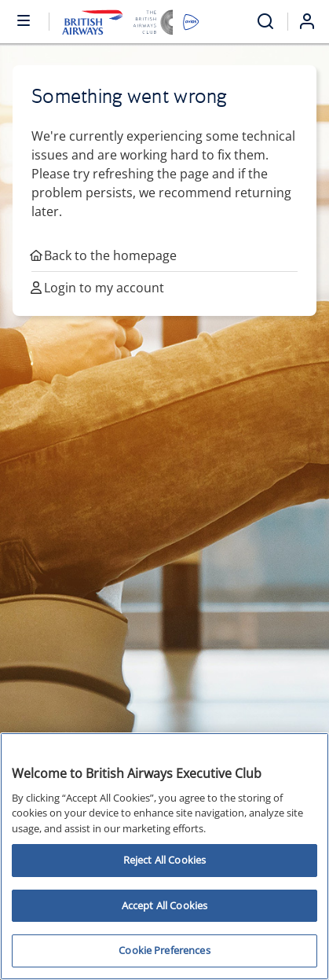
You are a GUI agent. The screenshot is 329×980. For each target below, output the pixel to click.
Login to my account (98, 288)
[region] (164, 856)
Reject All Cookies (164, 860)
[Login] (313, 21)
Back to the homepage (104, 255)
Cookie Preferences (164, 950)
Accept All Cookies (164, 905)
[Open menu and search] (265, 22)
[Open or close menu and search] (24, 20)
